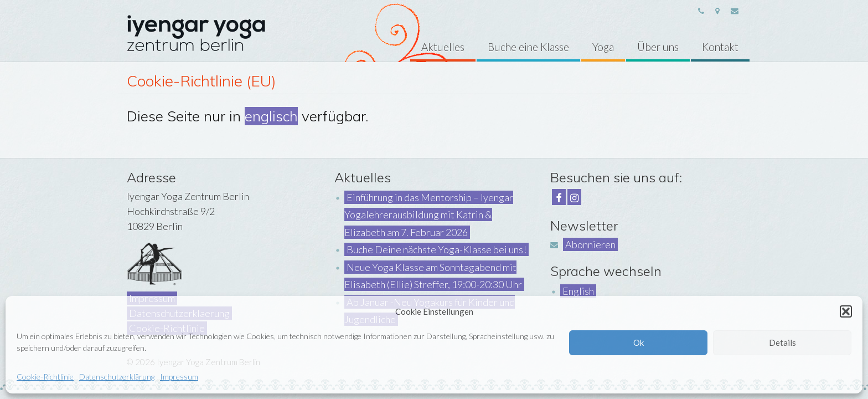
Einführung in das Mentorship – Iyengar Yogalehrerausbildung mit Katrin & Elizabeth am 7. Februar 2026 (429, 215)
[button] (846, 311)
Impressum (179, 377)
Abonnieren (590, 244)
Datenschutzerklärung (117, 377)
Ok (639, 342)
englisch (271, 116)
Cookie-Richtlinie (45, 377)
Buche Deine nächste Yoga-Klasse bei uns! (436, 249)
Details (782, 342)
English (578, 291)
